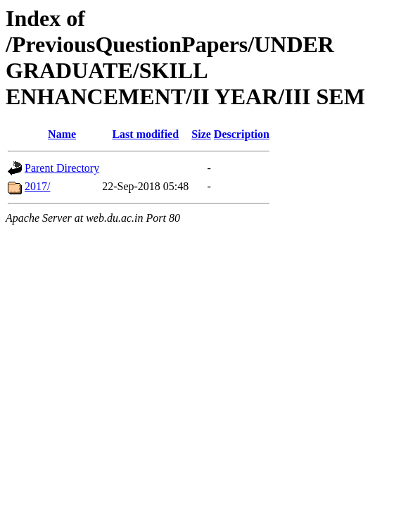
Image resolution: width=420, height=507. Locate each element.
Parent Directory (62, 168)
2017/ (37, 186)
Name (62, 134)
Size (201, 134)
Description (242, 134)
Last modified (145, 134)
